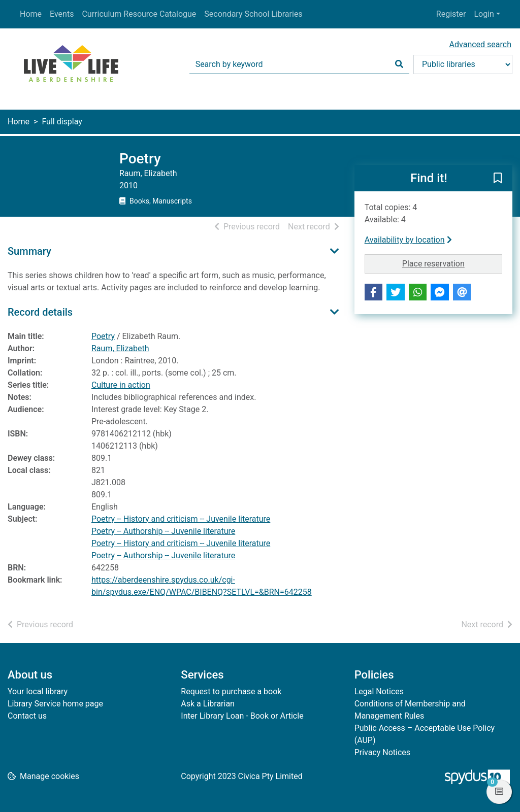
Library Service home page (55, 704)
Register (451, 14)
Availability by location (408, 240)
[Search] (399, 64)
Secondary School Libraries (253, 14)
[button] (498, 179)
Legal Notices (379, 691)
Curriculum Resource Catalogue (139, 14)
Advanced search (480, 44)
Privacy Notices (382, 752)
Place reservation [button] (451, 263)
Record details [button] (40, 312)
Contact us (27, 716)
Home (31, 14)
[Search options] (463, 64)
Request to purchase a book (231, 691)
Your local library (38, 691)
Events (62, 14)
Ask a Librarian (208, 704)
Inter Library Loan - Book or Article (242, 716)
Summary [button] (29, 251)
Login (484, 14)
